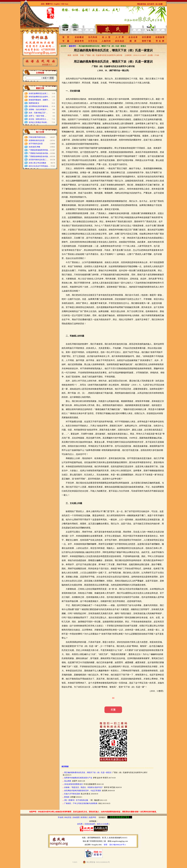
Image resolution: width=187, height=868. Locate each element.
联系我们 (84, 817)
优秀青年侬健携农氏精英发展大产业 (78, 778)
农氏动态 (120, 41)
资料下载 (147, 41)
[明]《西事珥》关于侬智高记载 (76, 800)
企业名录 (133, 37)
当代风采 (93, 37)
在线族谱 (160, 37)
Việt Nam (64, 4)
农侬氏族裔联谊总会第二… (39, 93)
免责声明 (92, 817)
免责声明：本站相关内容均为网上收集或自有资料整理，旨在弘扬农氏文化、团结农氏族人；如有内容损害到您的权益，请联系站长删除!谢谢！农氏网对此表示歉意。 (93, 812)
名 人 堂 (106, 37)
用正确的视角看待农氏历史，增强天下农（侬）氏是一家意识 (88, 772)
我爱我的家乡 (34, 103)
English (57, 4)
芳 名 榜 (160, 41)
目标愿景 (76, 817)
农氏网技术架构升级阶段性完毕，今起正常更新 (83, 791)
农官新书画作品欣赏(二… (39, 160)
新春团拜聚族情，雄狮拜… (39, 100)
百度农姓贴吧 (90, 824)
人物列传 (106, 41)
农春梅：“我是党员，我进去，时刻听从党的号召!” (84, 787)
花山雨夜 (68, 781)
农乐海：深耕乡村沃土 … (38, 119)
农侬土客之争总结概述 (37, 163)
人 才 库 (120, 37)
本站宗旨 (68, 817)
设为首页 (151, 4)
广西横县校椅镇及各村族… (39, 156)
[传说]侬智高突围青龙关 (73, 784)
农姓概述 (79, 37)
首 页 (66, 37)
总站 (43, 4)
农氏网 (80, 824)
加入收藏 (159, 4)
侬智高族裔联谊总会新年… (39, 97)
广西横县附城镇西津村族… (39, 150)
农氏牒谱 (147, 37)
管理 (105, 845)
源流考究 (79, 41)
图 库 (133, 41)
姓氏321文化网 (103, 824)
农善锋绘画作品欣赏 (37, 140)
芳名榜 (60, 817)
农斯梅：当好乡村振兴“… (39, 110)
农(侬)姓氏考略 (34, 147)
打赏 (113, 710)
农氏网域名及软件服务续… (39, 106)
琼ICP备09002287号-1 (118, 845)
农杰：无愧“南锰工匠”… (38, 113)
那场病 (67, 797)
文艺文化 (93, 41)
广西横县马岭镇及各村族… (39, 153)
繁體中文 (49, 4)
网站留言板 (142, 4)
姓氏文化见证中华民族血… (39, 166)
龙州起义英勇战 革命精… (38, 122)
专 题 (66, 41)
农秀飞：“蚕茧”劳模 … (38, 116)
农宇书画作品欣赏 (36, 144)
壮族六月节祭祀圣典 (72, 794)
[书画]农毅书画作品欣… (38, 137)
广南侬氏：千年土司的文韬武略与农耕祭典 (81, 803)
